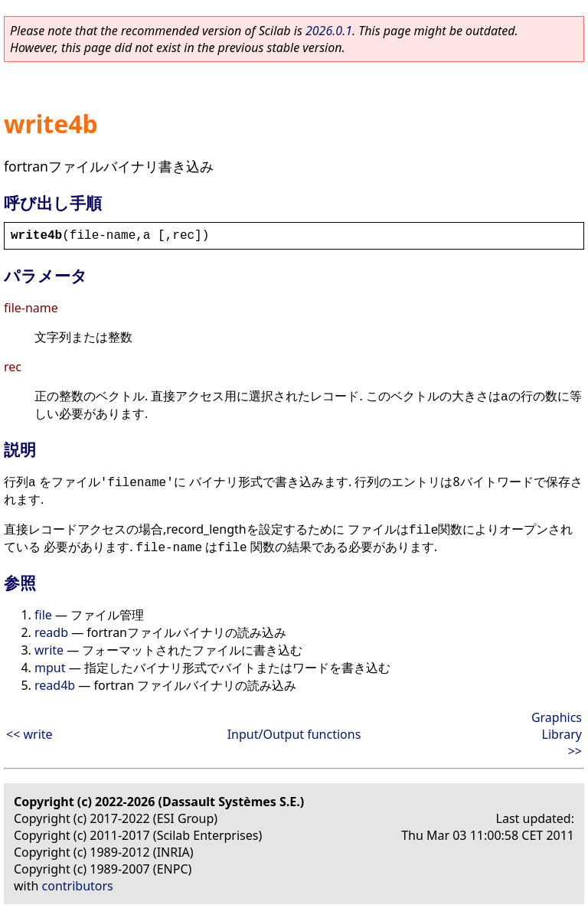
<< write (29, 734)
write (49, 650)
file (43, 615)
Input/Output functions (294, 734)
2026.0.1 (329, 31)
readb (51, 632)
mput (50, 668)
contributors (78, 886)
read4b (55, 685)
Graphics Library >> (557, 734)
